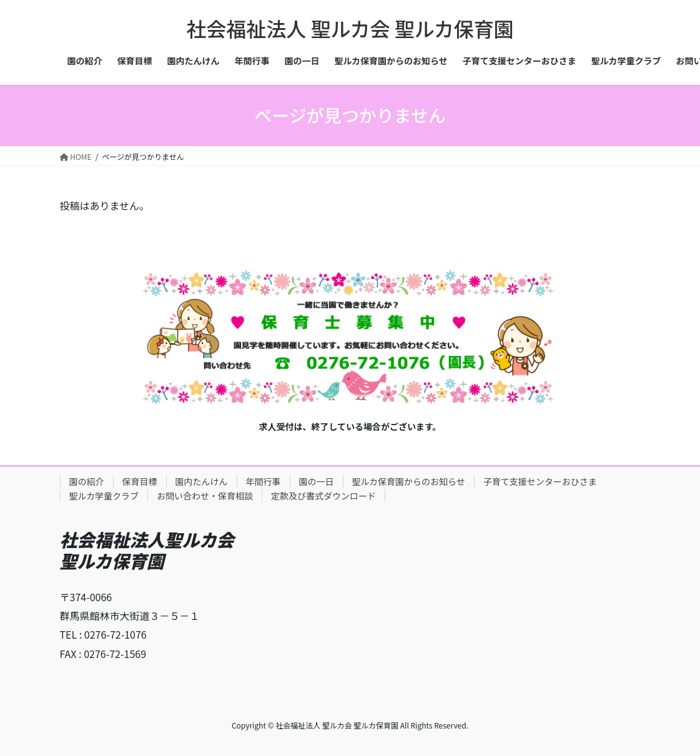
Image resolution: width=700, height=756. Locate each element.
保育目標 (140, 481)
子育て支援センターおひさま (540, 481)
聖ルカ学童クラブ (104, 496)
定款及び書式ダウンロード (323, 496)
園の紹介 (87, 481)
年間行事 (264, 481)
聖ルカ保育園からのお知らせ (409, 481)
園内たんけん (202, 481)
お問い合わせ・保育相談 (205, 496)
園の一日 (317, 481)
